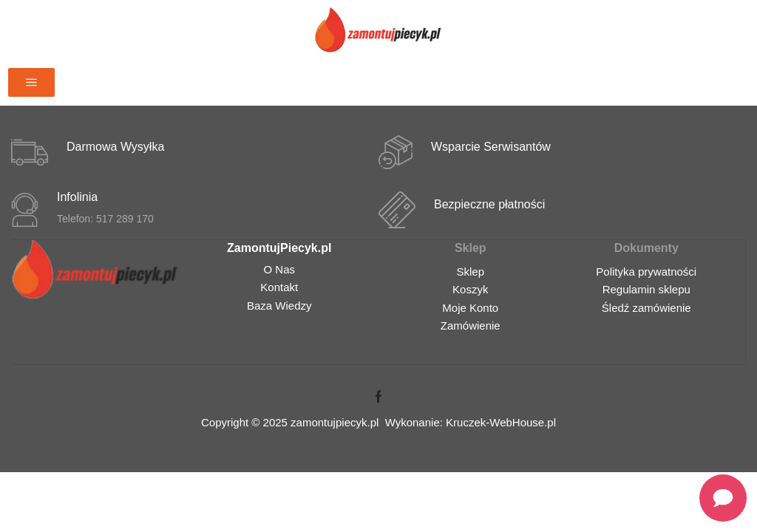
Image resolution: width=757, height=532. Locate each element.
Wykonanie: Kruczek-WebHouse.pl (471, 422)
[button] (31, 82)
